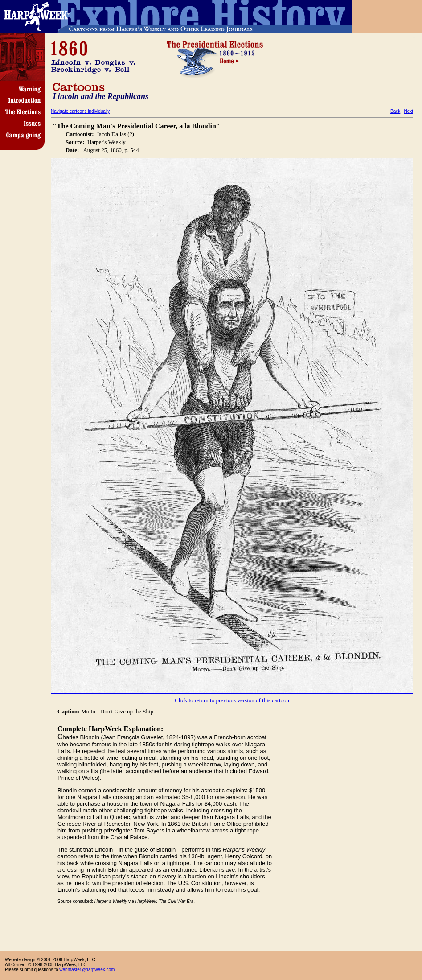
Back (395, 111)
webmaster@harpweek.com (87, 970)
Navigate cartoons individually (80, 111)
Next (408, 111)
